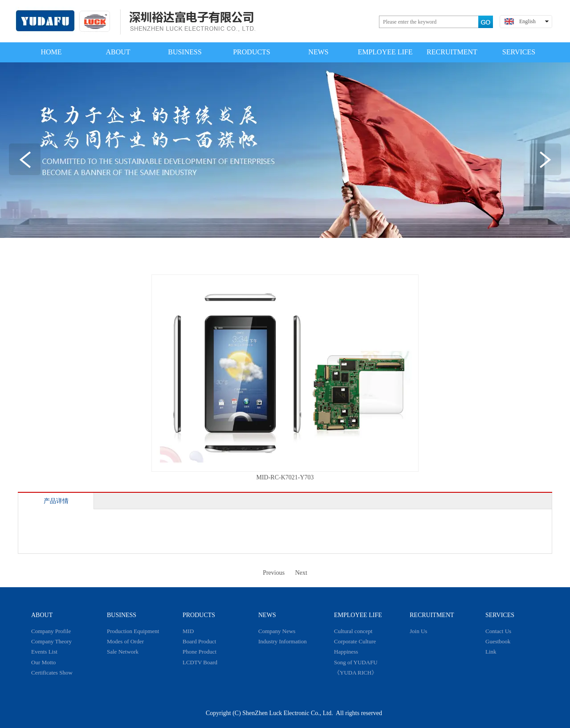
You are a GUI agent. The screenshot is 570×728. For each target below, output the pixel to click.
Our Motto (43, 662)
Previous (274, 573)
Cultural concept (353, 631)
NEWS (267, 615)
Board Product (199, 641)
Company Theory (51, 641)
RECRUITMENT (432, 615)
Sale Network (123, 652)
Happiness (346, 652)
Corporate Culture (355, 641)
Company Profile (51, 631)
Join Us (418, 631)
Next (301, 573)
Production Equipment (133, 631)
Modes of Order (125, 641)
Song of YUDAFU (356, 662)
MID (188, 631)
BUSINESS (122, 615)
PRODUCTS (199, 615)
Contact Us (498, 631)
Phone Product (199, 652)
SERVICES (500, 615)
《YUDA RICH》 (356, 673)
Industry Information (283, 641)
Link (491, 652)
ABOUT (42, 615)
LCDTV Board (200, 662)
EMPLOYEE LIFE (358, 615)
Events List (44, 652)
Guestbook (498, 641)
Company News (277, 631)
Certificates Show (52, 673)
